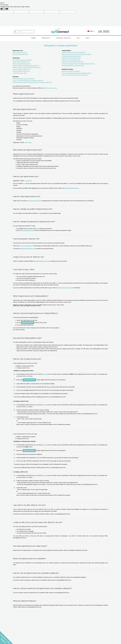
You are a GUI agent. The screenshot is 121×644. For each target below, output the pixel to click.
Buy (78, 38)
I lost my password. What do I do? (22, 69)
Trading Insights (63, 38)
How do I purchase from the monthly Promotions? (75, 75)
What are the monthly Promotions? (71, 71)
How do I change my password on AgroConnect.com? (27, 67)
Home (34, 38)
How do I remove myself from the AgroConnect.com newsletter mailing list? (32, 82)
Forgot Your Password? (27, 246)
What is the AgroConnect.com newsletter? (24, 79)
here (24, 183)
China (91, 31)
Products (46, 38)
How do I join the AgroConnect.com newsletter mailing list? (28, 80)
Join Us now (28, 142)
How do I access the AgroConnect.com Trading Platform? (77, 54)
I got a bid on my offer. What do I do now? (73, 62)
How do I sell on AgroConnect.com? (71, 60)
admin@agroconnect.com (50, 88)
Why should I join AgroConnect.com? (22, 60)
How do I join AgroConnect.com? (21, 62)
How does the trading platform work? (71, 56)
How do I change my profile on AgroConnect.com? (26, 66)
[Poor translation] (6, 9)
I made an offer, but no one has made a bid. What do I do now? (78, 64)
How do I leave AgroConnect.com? (22, 64)
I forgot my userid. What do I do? (21, 71)
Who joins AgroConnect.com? (20, 54)
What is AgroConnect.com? (20, 52)
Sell (88, 38)
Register (106, 31)
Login (100, 31)
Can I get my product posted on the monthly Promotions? (77, 73)
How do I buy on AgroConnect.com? (71, 58)
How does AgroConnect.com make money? (73, 66)
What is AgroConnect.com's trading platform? (74, 52)
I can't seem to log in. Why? (20, 73)
